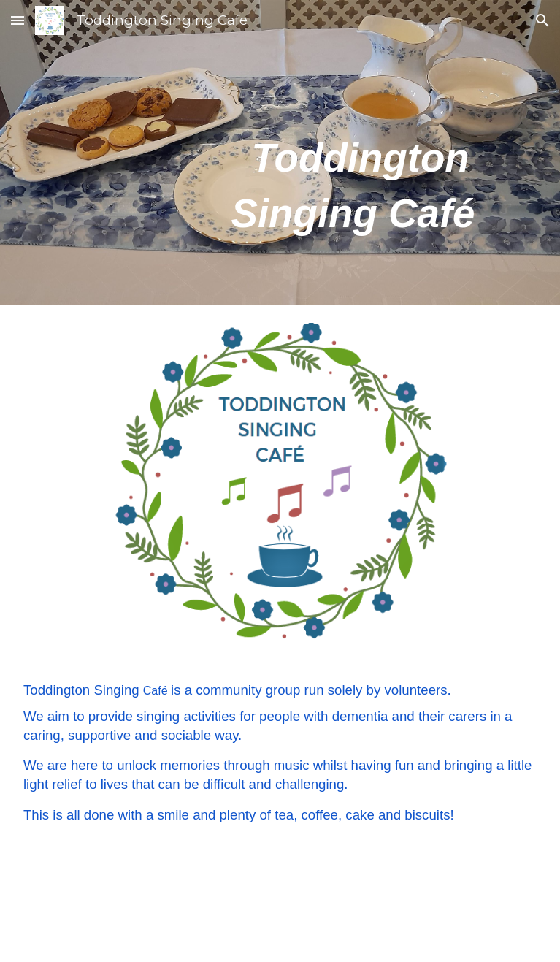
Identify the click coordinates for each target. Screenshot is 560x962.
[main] (280, 153)
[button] (18, 20)
